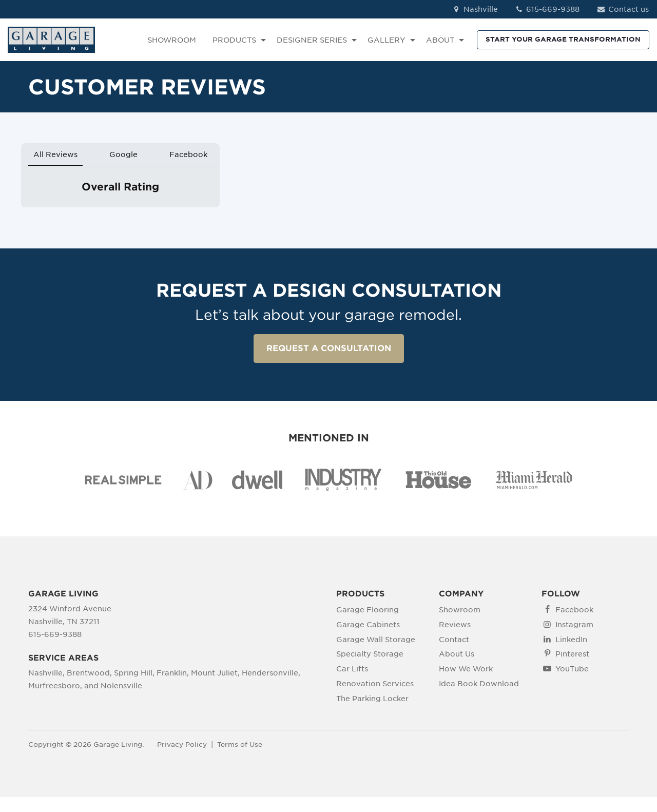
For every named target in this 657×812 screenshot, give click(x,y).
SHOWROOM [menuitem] (172, 40)
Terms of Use (240, 745)
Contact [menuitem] (454, 640)
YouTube (572, 669)
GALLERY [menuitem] (387, 40)
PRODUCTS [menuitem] (234, 40)
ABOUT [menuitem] (440, 40)
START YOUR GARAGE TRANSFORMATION (563, 39)
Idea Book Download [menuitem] (479, 684)
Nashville (475, 9)
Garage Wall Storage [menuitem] (376, 640)
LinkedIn (571, 640)
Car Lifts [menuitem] (352, 669)
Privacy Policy (182, 745)
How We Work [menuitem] (466, 669)
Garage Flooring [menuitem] (368, 610)
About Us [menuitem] (457, 654)
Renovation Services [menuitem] (375, 684)
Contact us (622, 9)
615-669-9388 (547, 9)
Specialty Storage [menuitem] (370, 654)
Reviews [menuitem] (455, 625)
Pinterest (572, 654)
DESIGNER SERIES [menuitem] (312, 40)
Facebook (574, 610)
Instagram (574, 625)
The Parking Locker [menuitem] (372, 699)
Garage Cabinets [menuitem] (368, 625)
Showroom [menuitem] (460, 610)
